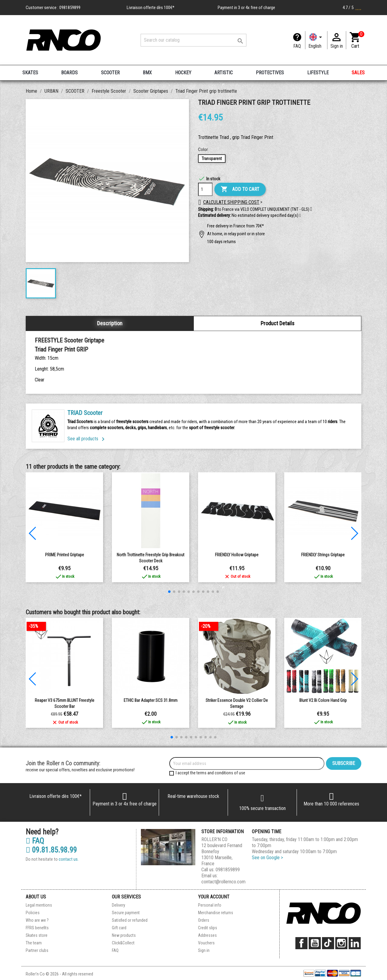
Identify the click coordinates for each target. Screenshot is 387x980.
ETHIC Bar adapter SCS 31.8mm (151, 700)
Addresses (207, 935)
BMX (147, 73)
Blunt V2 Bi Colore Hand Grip (323, 700)
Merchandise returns (216, 913)
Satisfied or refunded (130, 920)
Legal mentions (39, 905)
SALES (358, 73)
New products (124, 935)
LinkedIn (355, 943)
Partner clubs (37, 950)
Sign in (204, 950)
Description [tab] (110, 323)
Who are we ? (37, 920)
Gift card (119, 928)
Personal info (210, 905)
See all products (87, 439)
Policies (33, 913)
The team (34, 943)
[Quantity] (205, 189)
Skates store (37, 935)
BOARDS (69, 73)
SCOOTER (110, 73)
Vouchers (206, 943)
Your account (214, 897)
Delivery (119, 905)
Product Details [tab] (278, 323)
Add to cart (240, 189)
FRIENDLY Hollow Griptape (237, 555)
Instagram (341, 943)
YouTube (315, 943)
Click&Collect (123, 943)
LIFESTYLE (318, 73)
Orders (204, 920)
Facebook (301, 943)
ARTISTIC (224, 73)
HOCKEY (183, 73)
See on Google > (267, 858)
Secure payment (126, 913)
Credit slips (208, 928)
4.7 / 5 (352, 8)
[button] (300, 216)
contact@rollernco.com (223, 882)
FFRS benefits (37, 928)
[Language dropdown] (316, 40)
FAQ (297, 46)
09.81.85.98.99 (51, 850)
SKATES (30, 73)
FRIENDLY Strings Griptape (323, 555)
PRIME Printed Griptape (65, 555)
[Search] (193, 40)
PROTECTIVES (270, 73)
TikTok (328, 943)
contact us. (69, 859)
